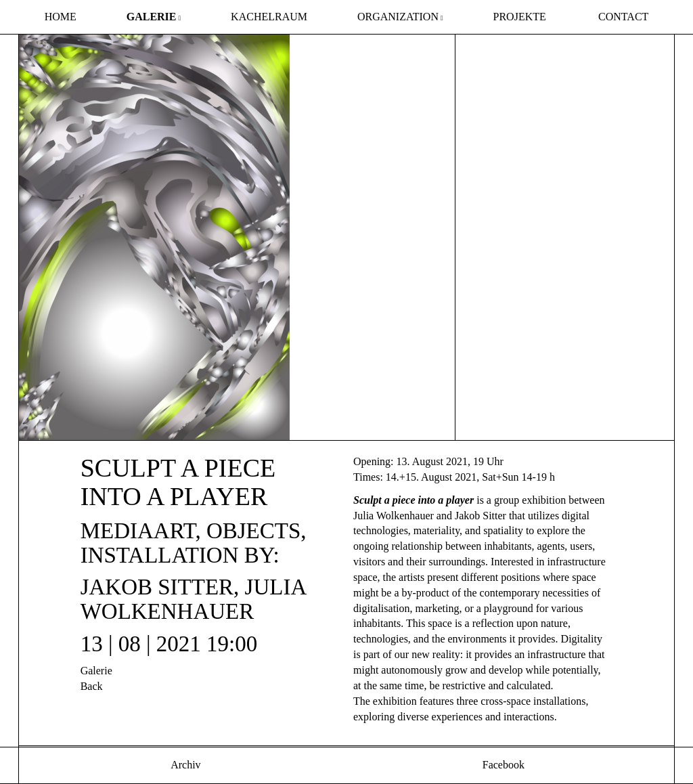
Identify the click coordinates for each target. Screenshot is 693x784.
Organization (398, 17)
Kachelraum (269, 17)
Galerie (152, 17)
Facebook (502, 765)
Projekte (520, 17)
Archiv (185, 765)
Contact (623, 17)
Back (92, 686)
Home (61, 17)
